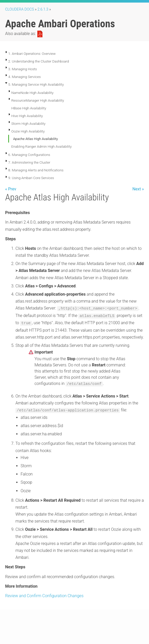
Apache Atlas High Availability (36, 139)
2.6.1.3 (43, 9)
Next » (138, 189)
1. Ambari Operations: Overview (32, 54)
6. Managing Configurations (29, 155)
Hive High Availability (27, 116)
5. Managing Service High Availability (36, 84)
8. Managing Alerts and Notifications (36, 170)
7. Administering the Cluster (29, 162)
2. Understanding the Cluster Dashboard (39, 61)
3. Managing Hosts (23, 69)
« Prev (11, 189)
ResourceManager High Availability (38, 100)
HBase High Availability (29, 108)
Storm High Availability (28, 123)
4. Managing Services (24, 77)
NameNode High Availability (32, 93)
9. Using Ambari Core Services (31, 178)
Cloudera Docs (20, 9)
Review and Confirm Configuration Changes (44, 596)
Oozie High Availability (28, 131)
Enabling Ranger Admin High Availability (41, 146)
